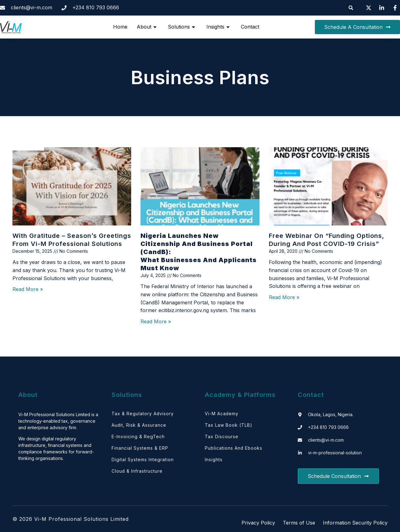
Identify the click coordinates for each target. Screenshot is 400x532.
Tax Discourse (222, 437)
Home (120, 27)
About (147, 27)
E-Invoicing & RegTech (138, 437)
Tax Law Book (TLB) (229, 426)
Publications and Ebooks (234, 449)
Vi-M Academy (222, 414)
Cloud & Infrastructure (137, 473)
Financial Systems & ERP (140, 449)
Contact (250, 27)
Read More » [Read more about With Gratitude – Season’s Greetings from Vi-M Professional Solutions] (28, 289)
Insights (218, 27)
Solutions (182, 27)
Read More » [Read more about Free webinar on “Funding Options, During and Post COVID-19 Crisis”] (284, 297)
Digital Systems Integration (143, 461)
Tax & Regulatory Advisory (143, 414)
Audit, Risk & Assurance (139, 426)
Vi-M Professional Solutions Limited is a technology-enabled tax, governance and (58, 421)
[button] (351, 8)
